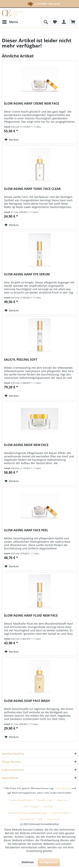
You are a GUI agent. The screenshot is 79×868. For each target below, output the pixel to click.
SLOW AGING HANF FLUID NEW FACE (31, 616)
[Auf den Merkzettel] (12, 140)
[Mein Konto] (64, 22)
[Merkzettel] (55, 22)
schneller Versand (39, 3)
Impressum (53, 819)
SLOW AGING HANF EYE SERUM (27, 274)
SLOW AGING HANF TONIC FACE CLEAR (32, 189)
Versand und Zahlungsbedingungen (28, 813)
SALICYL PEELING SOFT (21, 360)
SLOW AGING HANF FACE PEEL (26, 530)
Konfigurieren (49, 862)
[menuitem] (10, 22)
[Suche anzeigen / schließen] (45, 22)
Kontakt (48, 806)
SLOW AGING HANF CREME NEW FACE (32, 104)
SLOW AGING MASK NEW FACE (26, 445)
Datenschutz (27, 819)
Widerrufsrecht (60, 813)
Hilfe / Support (32, 806)
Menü (10, 21)
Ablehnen (28, 862)
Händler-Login (45, 800)
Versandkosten (63, 788)
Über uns (62, 800)
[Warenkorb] (73, 22)
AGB (40, 819)
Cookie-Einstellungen (21, 800)
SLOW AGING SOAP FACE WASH (27, 701)
